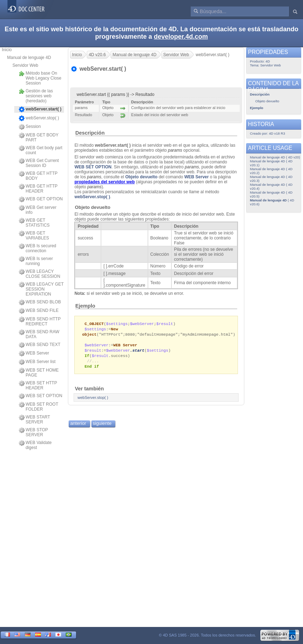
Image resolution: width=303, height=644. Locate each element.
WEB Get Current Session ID (39, 163)
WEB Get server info (38, 210)
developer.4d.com (181, 37)
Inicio (7, 50)
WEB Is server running (36, 261)
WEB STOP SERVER (33, 432)
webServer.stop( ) (39, 118)
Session (30, 127)
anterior (78, 426)
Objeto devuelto (141, 177)
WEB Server (34, 353)
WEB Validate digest (35, 445)
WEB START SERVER (34, 420)
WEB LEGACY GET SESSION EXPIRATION (41, 289)
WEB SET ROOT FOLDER (39, 407)
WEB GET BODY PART (39, 137)
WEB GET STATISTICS (34, 223)
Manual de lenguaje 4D (29, 58)
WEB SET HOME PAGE (39, 373)
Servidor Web (25, 65)
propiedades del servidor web (104, 182)
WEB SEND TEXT (40, 345)
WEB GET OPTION (41, 199)
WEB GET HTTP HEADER (38, 189)
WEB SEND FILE (39, 311)
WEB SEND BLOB (40, 302)
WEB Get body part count (41, 150)
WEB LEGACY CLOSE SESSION (39, 274)
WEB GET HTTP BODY (38, 176)
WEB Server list (37, 362)
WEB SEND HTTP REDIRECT (40, 321)
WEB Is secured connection (38, 248)
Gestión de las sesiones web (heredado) (36, 96)
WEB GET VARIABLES (34, 236)
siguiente (102, 426)
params (192, 167)
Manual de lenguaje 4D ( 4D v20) (275, 157)
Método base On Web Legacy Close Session (40, 78)
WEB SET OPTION (41, 396)
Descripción (90, 133)
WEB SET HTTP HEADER (38, 385)
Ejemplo (85, 306)
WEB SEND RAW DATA (39, 334)
